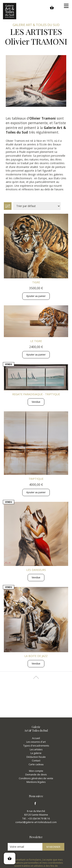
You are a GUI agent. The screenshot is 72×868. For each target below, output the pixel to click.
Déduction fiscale (36, 757)
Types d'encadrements (36, 746)
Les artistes (36, 749)
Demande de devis (36, 775)
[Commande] (37, 206)
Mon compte (36, 771)
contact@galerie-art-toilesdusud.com (36, 822)
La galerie (36, 753)
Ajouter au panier (36, 296)
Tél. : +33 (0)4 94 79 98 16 (36, 819)
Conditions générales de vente (36, 778)
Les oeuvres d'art (36, 742)
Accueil (36, 738)
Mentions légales (36, 782)
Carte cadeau (36, 764)
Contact (36, 761)
